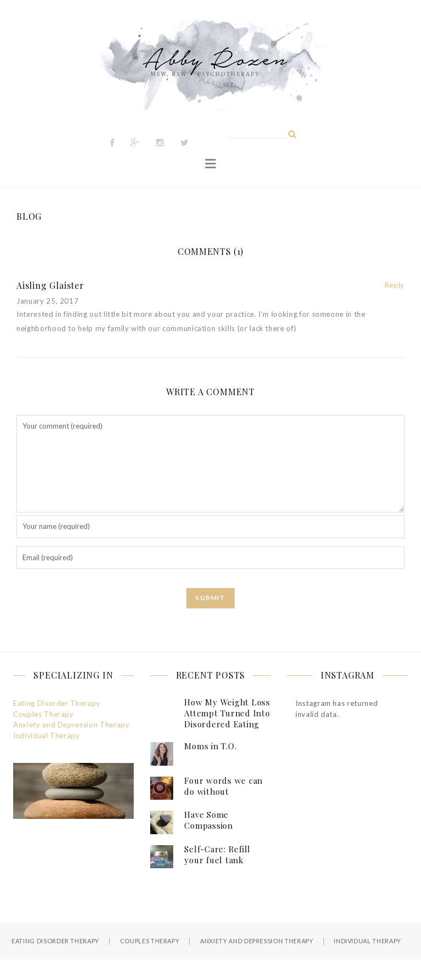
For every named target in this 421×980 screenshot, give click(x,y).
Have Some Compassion (209, 820)
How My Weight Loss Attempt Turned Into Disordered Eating (227, 713)
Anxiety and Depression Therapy (72, 725)
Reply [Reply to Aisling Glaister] (395, 285)
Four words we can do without (223, 786)
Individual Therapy (47, 736)
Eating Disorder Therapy (57, 703)
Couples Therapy (44, 714)
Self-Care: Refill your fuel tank (217, 854)
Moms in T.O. (210, 746)
